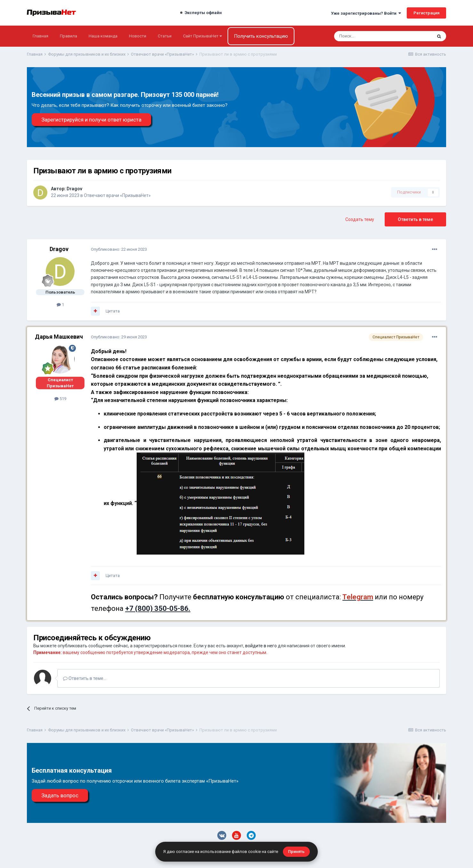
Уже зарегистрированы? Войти (366, 13)
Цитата (113, 311)
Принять (296, 852)
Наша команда (103, 36)
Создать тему (360, 219)
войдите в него (261, 646)
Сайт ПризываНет (202, 36)
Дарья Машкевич (59, 337)
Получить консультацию (261, 36)
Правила (68, 36)
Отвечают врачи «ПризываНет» (117, 195)
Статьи (165, 36)
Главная (40, 36)
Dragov (74, 189)
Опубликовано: (119, 249)
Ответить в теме (415, 219)
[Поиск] (366, 36)
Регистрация (426, 13)
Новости (138, 36)
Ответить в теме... (85, 678)
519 (60, 399)
